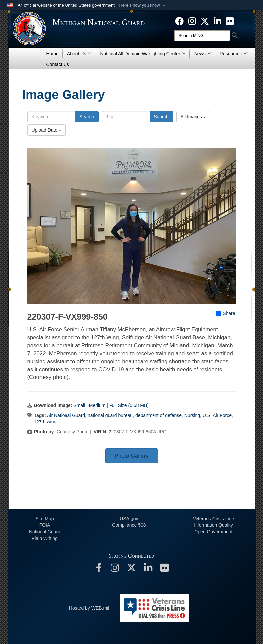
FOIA (45, 525)
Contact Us (58, 64)
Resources (233, 54)
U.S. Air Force (217, 415)
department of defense (158, 415)
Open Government (213, 532)
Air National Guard (66, 415)
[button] (143, 5)
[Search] (202, 36)
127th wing (45, 422)
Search (87, 117)
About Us (79, 54)
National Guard (45, 532)
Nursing (192, 415)
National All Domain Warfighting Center (143, 54)
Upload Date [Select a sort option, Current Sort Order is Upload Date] (47, 130)
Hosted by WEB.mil (89, 608)
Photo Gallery (132, 456)
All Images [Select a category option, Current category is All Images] (193, 117)
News (203, 54)
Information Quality (213, 525)
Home (52, 54)
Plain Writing (45, 538)
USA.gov (129, 519)
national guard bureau (110, 415)
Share (225, 313)
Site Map (44, 519)
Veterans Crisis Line (214, 519)
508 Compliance (129, 525)
